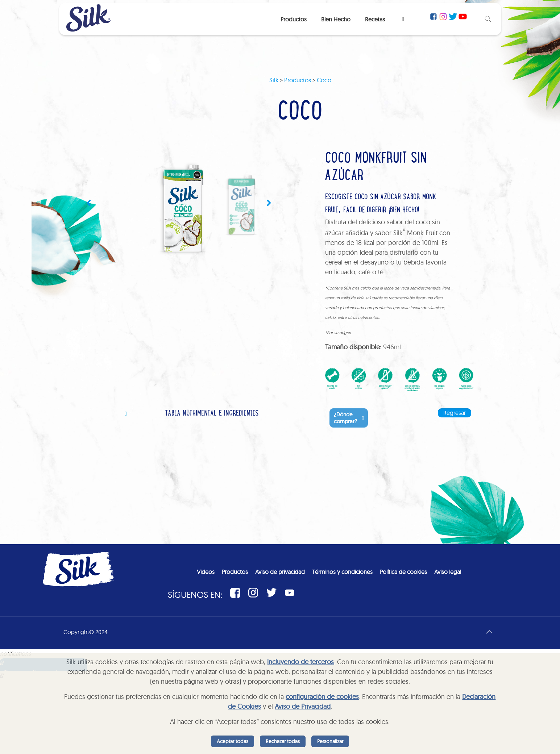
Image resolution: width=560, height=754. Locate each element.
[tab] (211, 414)
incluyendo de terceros (300, 662)
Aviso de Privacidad (303, 706)
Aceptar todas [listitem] (233, 741)
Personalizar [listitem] (330, 741)
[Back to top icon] (489, 632)
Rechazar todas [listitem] (283, 741)
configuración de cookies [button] (322, 697)
